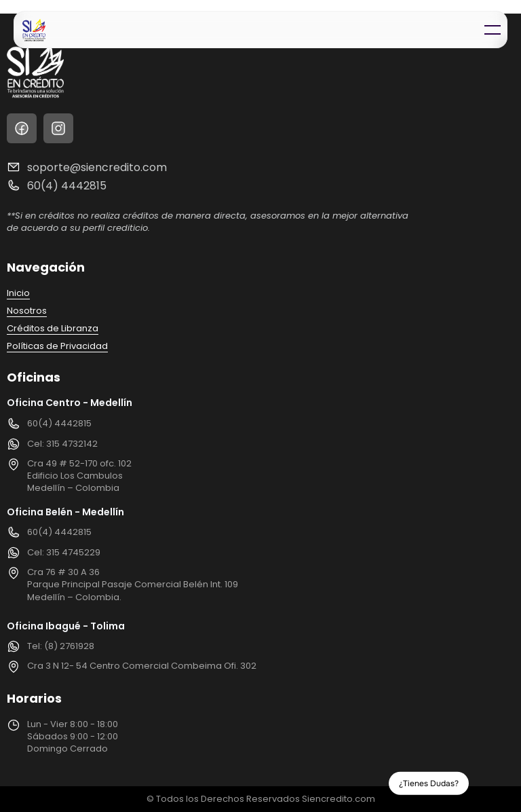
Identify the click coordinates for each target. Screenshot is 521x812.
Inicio (18, 293)
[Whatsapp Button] (492, 783)
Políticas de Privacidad (57, 346)
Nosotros (27, 311)
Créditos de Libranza (53, 328)
